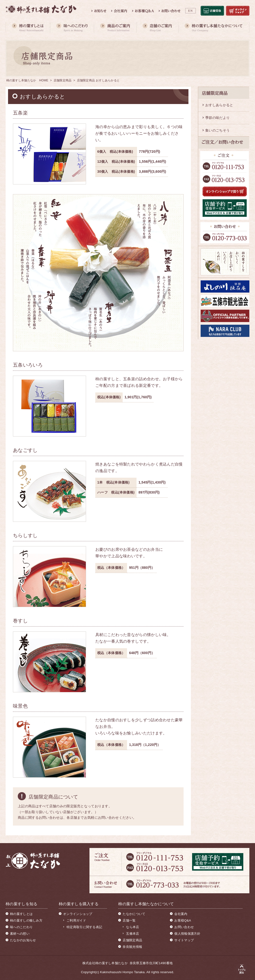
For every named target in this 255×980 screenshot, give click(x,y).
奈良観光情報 (132, 947)
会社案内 (181, 914)
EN (191, 11)
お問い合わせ (184, 927)
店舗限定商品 (63, 80)
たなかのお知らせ (23, 940)
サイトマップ (184, 940)
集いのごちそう (217, 130)
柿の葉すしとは (21, 914)
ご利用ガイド (76, 920)
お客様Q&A (183, 920)
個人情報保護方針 (187, 934)
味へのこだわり (21, 927)
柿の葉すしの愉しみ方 (26, 920)
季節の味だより (217, 118)
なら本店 (132, 927)
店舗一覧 (129, 920)
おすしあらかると (219, 105)
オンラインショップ (78, 914)
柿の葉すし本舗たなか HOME (27, 80)
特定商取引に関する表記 (84, 927)
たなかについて (134, 914)
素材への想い (20, 934)
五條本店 (132, 934)
